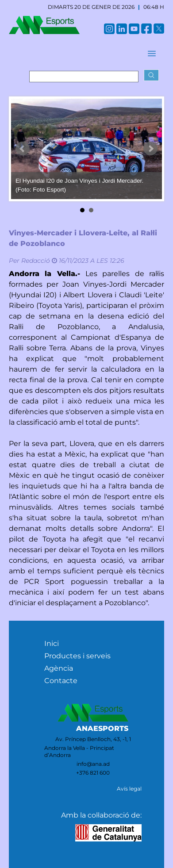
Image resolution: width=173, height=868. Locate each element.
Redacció (36, 261)
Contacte (61, 681)
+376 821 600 (93, 773)
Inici (52, 643)
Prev (23, 149)
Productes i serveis (77, 656)
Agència (59, 668)
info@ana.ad (93, 764)
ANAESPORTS (102, 728)
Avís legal (129, 789)
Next (150, 149)
